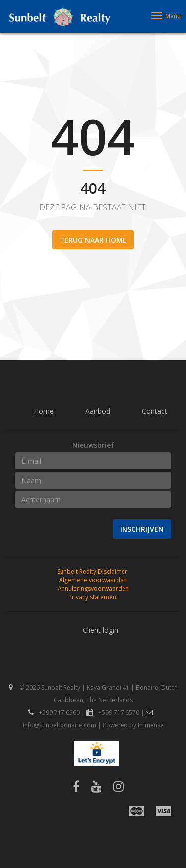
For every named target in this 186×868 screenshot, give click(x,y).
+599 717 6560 (54, 713)
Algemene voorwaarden (93, 580)
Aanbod (98, 411)
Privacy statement (93, 597)
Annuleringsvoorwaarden (93, 589)
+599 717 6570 (113, 713)
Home (44, 411)
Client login (100, 630)
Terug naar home (93, 240)
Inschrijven (142, 529)
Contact (155, 411)
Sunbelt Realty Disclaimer (92, 572)
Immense (151, 725)
